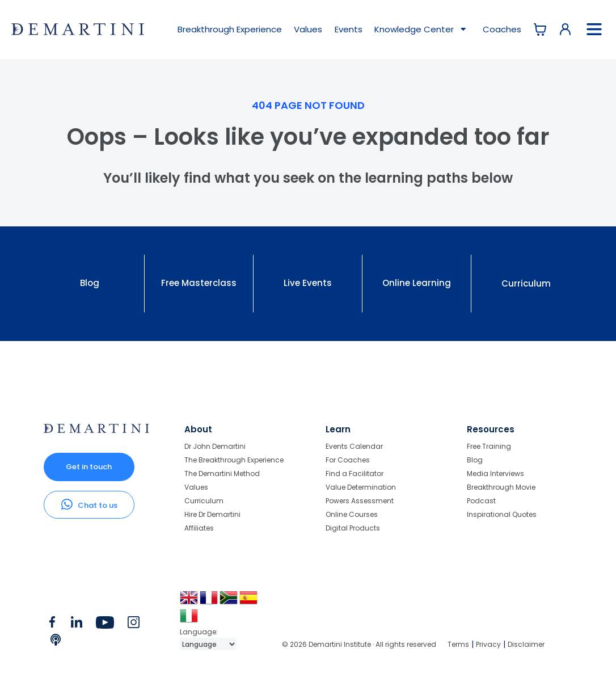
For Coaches (348, 460)
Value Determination (361, 487)
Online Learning (417, 283)
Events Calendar (354, 447)
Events (349, 29)
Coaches (502, 29)
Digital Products (353, 528)
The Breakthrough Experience (234, 460)
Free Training (489, 447)
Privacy (488, 644)
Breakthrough (230, 29)
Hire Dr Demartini (212, 514)
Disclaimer (526, 644)
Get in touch (89, 467)
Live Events (308, 283)
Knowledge (421, 30)
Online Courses (352, 514)
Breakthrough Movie (501, 487)
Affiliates (199, 528)
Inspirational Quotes (502, 514)
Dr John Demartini (215, 447)
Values (308, 29)
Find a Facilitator (355, 474)
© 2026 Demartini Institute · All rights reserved (359, 644)
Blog (90, 283)
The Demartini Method (222, 474)
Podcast (481, 501)
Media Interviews (495, 474)
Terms (458, 644)
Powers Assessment (360, 501)
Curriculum (526, 283)
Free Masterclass (199, 283)
